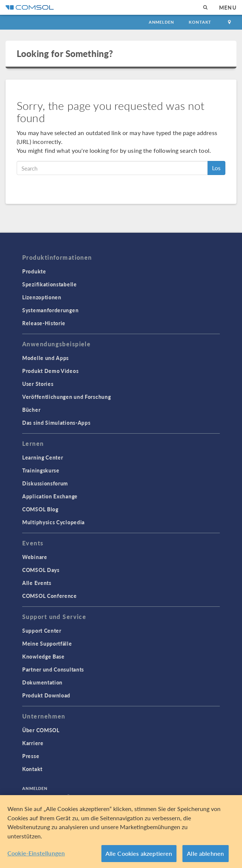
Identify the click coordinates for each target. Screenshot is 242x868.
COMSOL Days (41, 570)
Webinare (35, 557)
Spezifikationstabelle (50, 284)
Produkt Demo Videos (50, 371)
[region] (121, 832)
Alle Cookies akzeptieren (139, 853)
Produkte (34, 271)
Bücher (31, 410)
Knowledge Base (43, 656)
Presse (31, 756)
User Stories (38, 384)
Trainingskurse (41, 470)
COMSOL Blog (40, 509)
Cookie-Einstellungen (36, 853)
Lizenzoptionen (42, 297)
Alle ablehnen (205, 853)
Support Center (42, 630)
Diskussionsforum (45, 483)
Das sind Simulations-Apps (56, 423)
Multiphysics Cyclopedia (53, 522)
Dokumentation (42, 682)
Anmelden (162, 22)
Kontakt (200, 22)
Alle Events (37, 583)
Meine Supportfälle (47, 643)
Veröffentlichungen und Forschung (66, 397)
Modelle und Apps (46, 358)
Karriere (33, 743)
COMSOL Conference (50, 596)
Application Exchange (50, 496)
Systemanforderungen (50, 310)
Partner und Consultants (53, 669)
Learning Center (43, 457)
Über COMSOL (41, 730)
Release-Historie (44, 323)
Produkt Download (46, 695)
